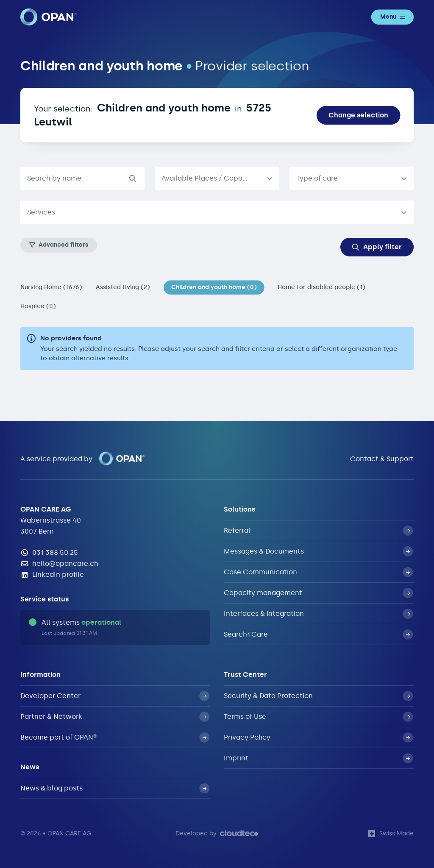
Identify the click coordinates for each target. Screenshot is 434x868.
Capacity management (318, 593)
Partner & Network (115, 717)
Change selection (358, 115)
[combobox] (352, 178)
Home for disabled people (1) (321, 287)
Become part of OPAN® (115, 737)
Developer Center (115, 696)
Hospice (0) (38, 306)
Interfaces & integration (318, 614)
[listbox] (217, 178)
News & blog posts (115, 788)
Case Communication (318, 572)
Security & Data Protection (318, 696)
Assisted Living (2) (123, 287)
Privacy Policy (318, 737)
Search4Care (318, 634)
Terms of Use (318, 717)
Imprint (318, 758)
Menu (392, 17)
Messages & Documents (318, 551)
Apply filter (377, 247)
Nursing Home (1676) (51, 287)
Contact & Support (382, 459)
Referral (318, 531)
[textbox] (210, 212)
